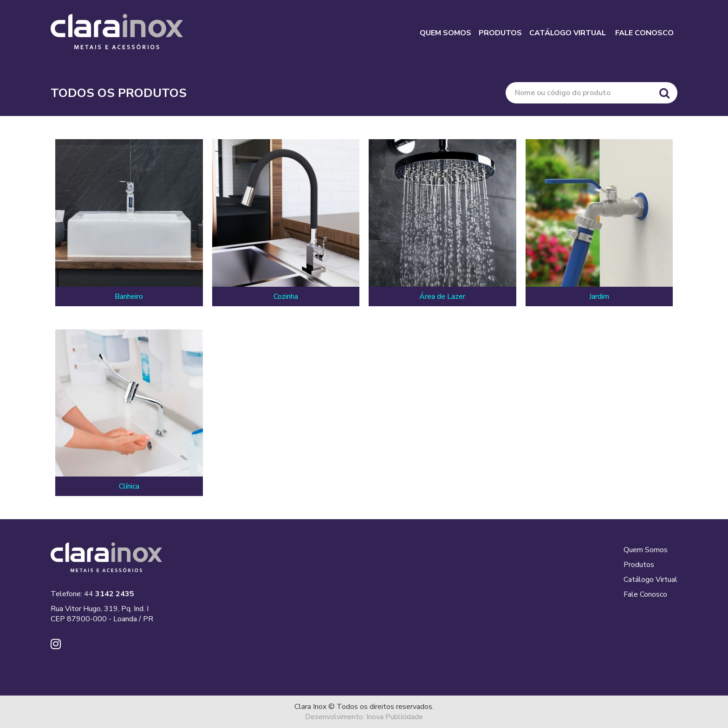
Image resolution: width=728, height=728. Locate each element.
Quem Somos (646, 550)
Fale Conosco (645, 594)
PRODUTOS (500, 33)
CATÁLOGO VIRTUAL (568, 33)
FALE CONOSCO (644, 33)
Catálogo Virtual (650, 580)
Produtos (639, 565)
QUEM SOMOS (445, 33)
